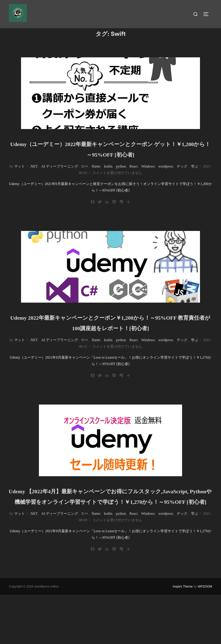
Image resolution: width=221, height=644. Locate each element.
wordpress (166, 185)
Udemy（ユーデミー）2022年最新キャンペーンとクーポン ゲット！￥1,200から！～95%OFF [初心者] (110, 162)
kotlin (108, 185)
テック (182, 185)
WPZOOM (205, 635)
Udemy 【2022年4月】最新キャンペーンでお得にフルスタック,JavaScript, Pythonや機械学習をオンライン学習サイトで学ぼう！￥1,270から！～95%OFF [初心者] (111, 535)
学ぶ (195, 185)
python (121, 185)
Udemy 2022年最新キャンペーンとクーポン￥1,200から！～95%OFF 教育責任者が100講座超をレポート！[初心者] (110, 346)
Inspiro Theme (183, 635)
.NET (34, 185)
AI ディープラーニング (60, 185)
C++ (85, 185)
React (134, 185)
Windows (148, 185)
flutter (96, 185)
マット (19, 185)
